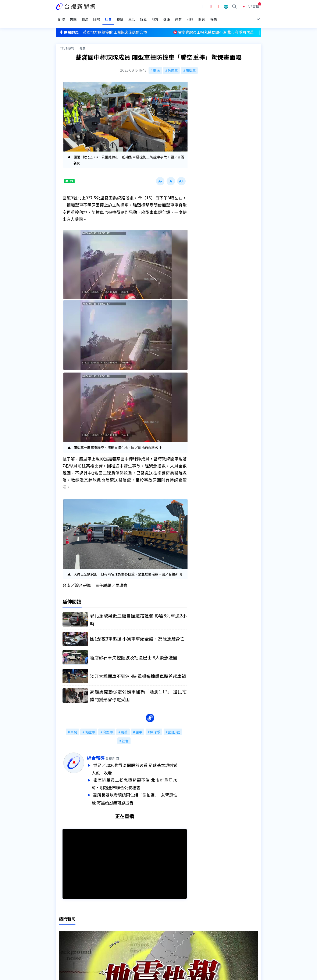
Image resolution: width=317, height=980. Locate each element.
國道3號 (174, 727)
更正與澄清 (108, 923)
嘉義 (124, 727)
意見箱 (105, 929)
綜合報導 (105, 752)
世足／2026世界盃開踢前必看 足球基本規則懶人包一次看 (144, 763)
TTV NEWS (67, 42)
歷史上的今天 (110, 941)
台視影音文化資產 (69, 923)
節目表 (61, 935)
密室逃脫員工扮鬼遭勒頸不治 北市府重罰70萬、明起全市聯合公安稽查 (144, 778)
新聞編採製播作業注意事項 (165, 923)
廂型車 (190, 64)
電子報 (149, 935)
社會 (83, 42)
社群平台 (63, 941)
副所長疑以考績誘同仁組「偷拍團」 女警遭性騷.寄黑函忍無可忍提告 (144, 792)
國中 (139, 727)
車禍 (156, 64)
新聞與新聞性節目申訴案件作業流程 (171, 929)
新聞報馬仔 (108, 935)
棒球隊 (155, 727)
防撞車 (172, 64)
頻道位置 (63, 929)
